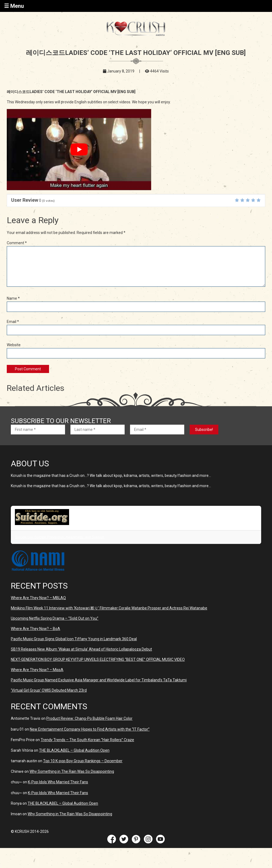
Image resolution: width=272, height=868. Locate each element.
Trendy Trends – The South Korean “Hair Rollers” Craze (87, 740)
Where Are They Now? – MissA (37, 670)
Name (13, 298)
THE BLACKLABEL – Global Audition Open (74, 750)
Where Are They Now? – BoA (35, 629)
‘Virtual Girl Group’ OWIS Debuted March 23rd (49, 690)
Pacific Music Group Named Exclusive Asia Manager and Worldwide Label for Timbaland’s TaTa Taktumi (99, 680)
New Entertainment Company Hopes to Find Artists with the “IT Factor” (90, 729)
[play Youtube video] (79, 150)
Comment (17, 243)
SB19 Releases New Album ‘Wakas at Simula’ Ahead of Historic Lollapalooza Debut (81, 649)
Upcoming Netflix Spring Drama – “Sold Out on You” (55, 618)
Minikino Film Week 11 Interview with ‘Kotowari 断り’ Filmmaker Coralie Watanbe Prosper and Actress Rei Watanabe (109, 608)
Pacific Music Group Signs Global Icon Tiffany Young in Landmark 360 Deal (74, 639)
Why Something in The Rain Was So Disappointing (72, 771)
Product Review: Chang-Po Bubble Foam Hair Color (89, 718)
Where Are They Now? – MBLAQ (38, 598)
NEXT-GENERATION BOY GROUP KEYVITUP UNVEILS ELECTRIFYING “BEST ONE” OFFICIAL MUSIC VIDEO (98, 659)
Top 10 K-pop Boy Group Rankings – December (83, 761)
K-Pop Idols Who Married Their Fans (58, 782)
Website (14, 345)
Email (13, 322)
